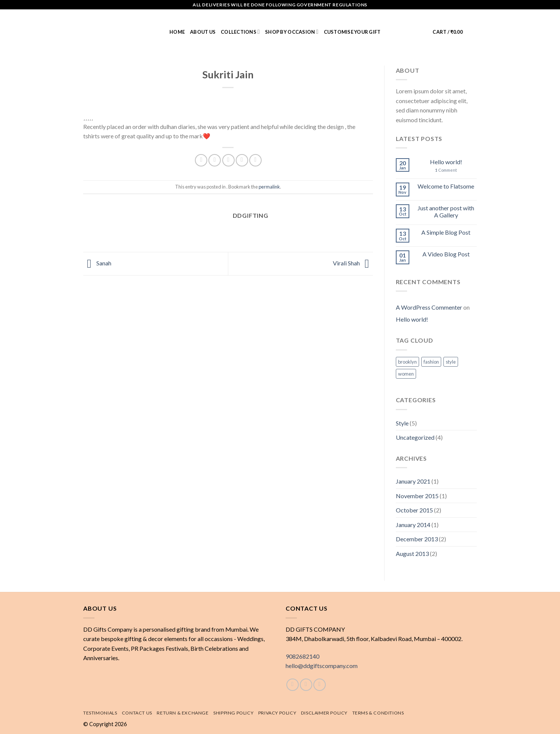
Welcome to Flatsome (446, 186)
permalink (269, 187)
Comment (446, 170)
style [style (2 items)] (451, 362)
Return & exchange (183, 713)
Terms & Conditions (378, 713)
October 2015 (414, 510)
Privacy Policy (277, 713)
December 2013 (417, 539)
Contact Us (137, 713)
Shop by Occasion (292, 32)
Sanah (97, 263)
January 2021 (413, 481)
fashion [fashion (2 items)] (431, 362)
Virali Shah (353, 263)
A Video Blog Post (446, 254)
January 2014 (413, 525)
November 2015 (417, 496)
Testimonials (100, 713)
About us (203, 32)
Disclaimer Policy (324, 713)
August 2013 (412, 553)
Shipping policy (233, 713)
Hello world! (446, 162)
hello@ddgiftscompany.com (322, 666)
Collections (240, 32)
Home (177, 32)
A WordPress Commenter (429, 307)
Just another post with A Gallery (446, 211)
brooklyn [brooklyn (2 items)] (407, 362)
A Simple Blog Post (446, 232)
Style (402, 423)
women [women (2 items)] (406, 374)
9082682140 (302, 656)
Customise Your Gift (352, 32)
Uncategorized (415, 437)
